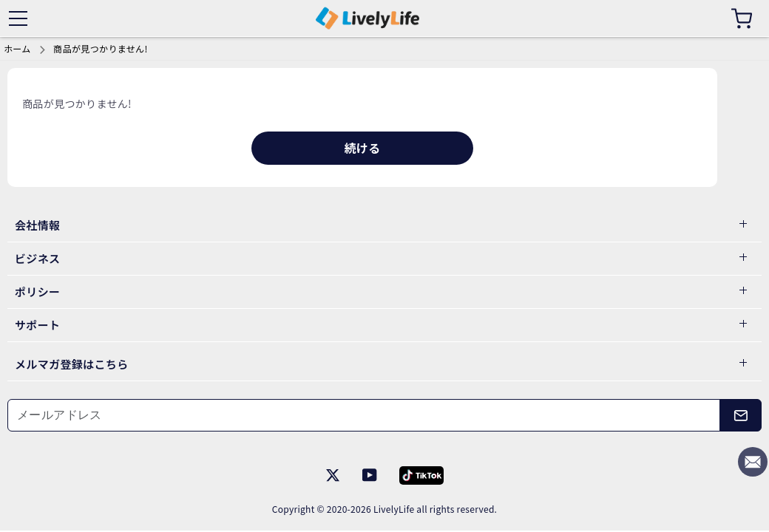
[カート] (742, 18)
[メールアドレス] (364, 415)
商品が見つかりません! (100, 48)
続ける (362, 148)
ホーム (17, 48)
